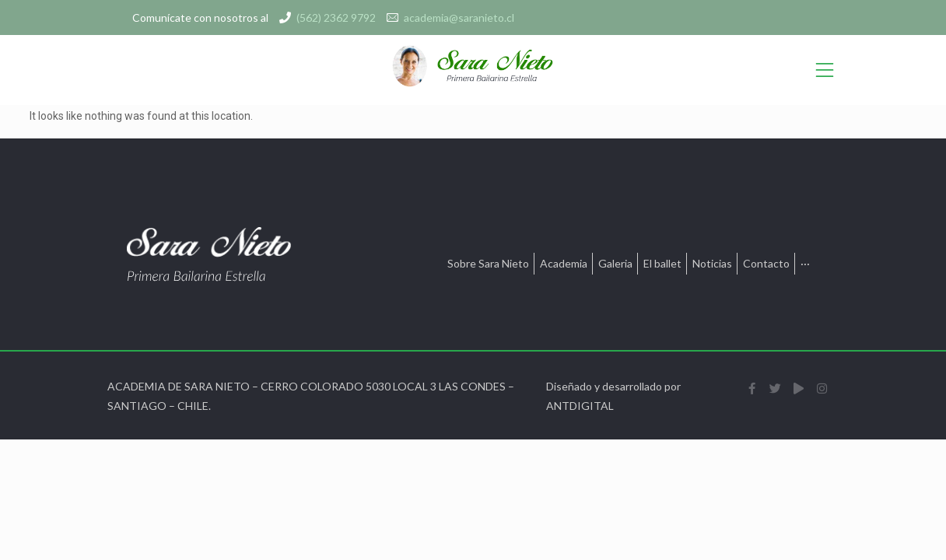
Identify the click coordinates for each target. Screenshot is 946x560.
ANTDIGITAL (580, 406)
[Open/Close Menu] (825, 70)
